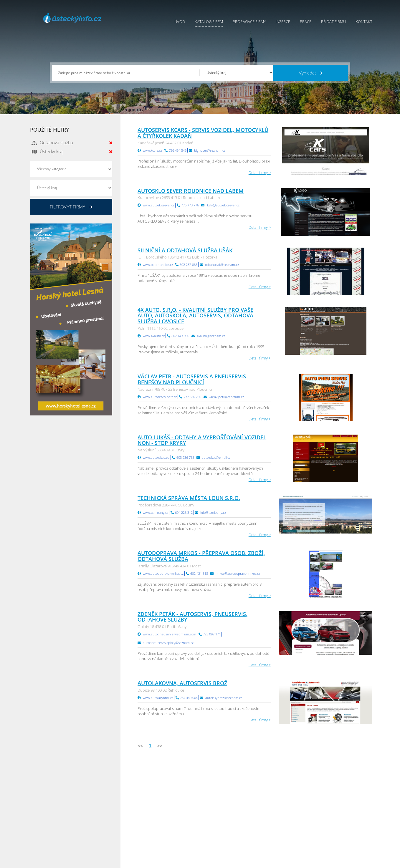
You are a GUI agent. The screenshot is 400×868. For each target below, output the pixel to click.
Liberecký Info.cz (276, 838)
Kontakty (208, 816)
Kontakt (364, 21)
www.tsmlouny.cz (156, 512)
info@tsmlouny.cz (213, 512)
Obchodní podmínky (218, 801)
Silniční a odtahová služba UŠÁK (185, 250)
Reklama (154, 830)
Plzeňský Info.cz (333, 794)
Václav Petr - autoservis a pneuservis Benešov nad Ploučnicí (192, 379)
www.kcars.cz (152, 150)
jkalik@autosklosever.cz (223, 205)
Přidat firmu (333, 21)
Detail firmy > (260, 173)
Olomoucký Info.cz (335, 830)
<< (140, 746)
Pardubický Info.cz (278, 794)
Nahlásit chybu (213, 823)
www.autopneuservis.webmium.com (170, 634)
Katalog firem (209, 21)
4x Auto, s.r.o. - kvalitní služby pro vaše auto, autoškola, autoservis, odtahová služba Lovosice (195, 316)
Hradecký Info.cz (276, 823)
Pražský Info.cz (332, 801)
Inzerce (283, 21)
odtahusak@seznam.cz (222, 265)
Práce (306, 21)
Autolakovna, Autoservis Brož (182, 683)
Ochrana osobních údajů (222, 808)
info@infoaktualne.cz (56, 822)
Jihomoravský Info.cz (280, 830)
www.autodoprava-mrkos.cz (163, 573)
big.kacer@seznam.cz (210, 150)
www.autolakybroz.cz (158, 698)
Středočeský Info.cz (336, 823)
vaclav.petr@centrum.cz (226, 397)
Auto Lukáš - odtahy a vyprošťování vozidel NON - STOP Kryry (202, 440)
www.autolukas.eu (156, 457)
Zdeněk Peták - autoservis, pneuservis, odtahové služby (192, 617)
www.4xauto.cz (154, 336)
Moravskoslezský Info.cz (282, 808)
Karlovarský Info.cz (335, 838)
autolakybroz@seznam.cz (224, 698)
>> (160, 746)
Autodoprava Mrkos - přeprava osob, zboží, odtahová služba (201, 556)
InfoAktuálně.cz (74, 862)
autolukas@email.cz (216, 457)
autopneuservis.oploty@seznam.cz (168, 643)
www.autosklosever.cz (159, 205)
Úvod (180, 21)
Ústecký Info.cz (275, 801)
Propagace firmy (249, 21)
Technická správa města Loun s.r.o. (189, 498)
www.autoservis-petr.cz (160, 397)
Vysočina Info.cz (276, 816)
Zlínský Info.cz (331, 816)
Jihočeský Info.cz (333, 808)
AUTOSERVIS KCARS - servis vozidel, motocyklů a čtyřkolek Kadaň (203, 133)
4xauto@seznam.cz (211, 336)
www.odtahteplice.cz (158, 265)
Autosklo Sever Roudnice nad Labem (191, 191)
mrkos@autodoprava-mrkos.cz (238, 573)
